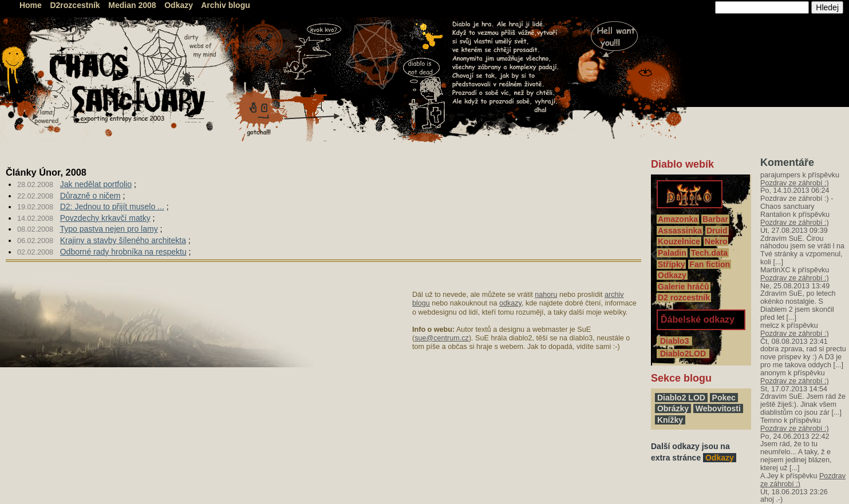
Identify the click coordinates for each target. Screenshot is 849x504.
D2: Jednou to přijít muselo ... (112, 207)
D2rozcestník (75, 5)
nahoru (546, 295)
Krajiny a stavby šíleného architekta (123, 240)
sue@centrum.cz (442, 338)
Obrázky (673, 408)
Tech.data (709, 253)
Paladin (672, 253)
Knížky (670, 420)
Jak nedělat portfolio (96, 184)
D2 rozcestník (684, 297)
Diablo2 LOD (681, 398)
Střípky (671, 264)
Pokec (724, 398)
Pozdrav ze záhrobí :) (795, 183)
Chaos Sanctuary (66, 28)
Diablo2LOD (683, 354)
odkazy (510, 303)
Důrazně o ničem (90, 196)
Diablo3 (674, 341)
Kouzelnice (679, 241)
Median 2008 (132, 5)
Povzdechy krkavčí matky (105, 218)
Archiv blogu (226, 5)
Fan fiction (710, 264)
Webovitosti (718, 408)
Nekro (716, 241)
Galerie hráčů (684, 287)
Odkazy (179, 5)
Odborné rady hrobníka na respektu (123, 252)
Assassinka (680, 231)
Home (31, 5)
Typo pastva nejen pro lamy (108, 229)
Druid (717, 231)
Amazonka (678, 219)
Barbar (715, 219)
